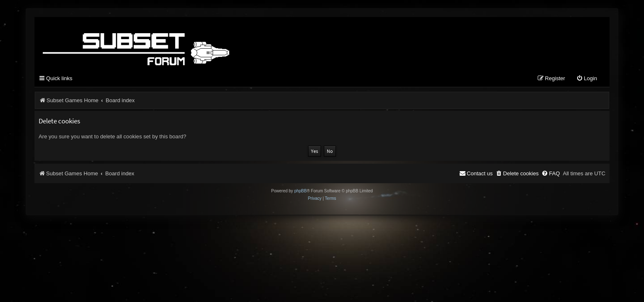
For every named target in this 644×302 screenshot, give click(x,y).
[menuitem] (587, 79)
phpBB (301, 191)
